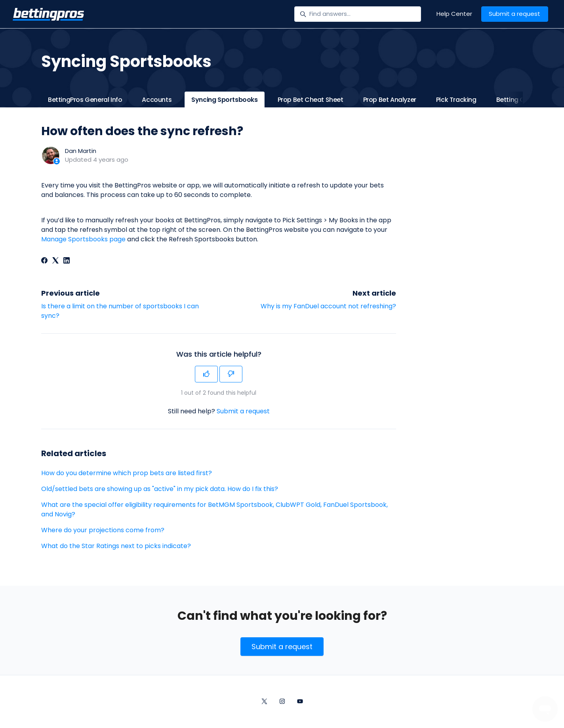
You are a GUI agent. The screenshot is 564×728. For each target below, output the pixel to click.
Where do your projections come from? (103, 530)
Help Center (454, 14)
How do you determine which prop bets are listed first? (127, 473)
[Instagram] (282, 702)
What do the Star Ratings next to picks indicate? (116, 546)
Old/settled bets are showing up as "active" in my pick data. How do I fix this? (160, 489)
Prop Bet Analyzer (390, 100)
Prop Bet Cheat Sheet (311, 100)
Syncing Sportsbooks (224, 100)
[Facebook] (44, 261)
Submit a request (514, 14)
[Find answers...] (358, 14)
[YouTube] (300, 702)
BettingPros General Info (85, 100)
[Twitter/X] (264, 702)
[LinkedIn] (67, 261)
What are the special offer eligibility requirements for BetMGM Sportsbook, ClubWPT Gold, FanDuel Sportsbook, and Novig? (214, 509)
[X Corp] (55, 261)
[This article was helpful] (206, 374)
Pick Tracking (456, 100)
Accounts (157, 100)
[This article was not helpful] (231, 374)
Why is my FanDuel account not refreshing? (328, 306)
